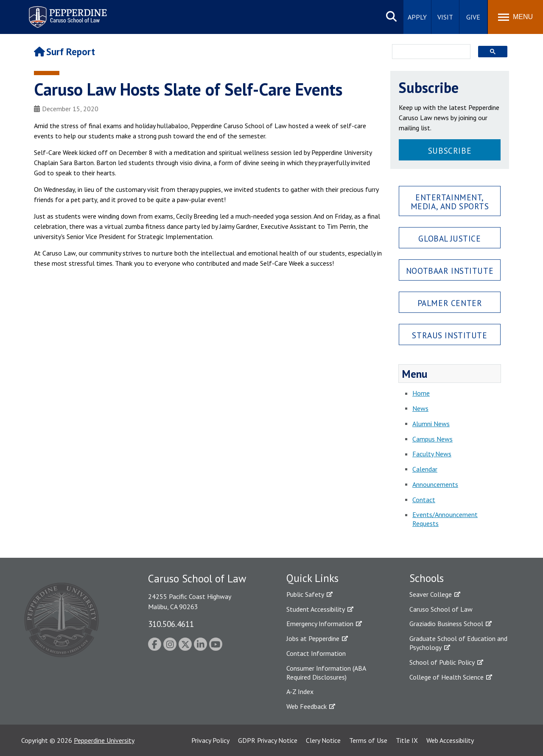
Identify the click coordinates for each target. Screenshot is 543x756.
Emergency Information (320, 624)
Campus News (432, 439)
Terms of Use (368, 740)
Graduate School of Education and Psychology (458, 643)
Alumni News (431, 424)
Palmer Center (450, 303)
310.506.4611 (171, 624)
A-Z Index (300, 691)
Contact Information (316, 653)
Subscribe (450, 150)
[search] (429, 52)
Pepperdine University (104, 740)
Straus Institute (449, 335)
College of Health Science (446, 677)
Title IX (407, 740)
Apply (417, 17)
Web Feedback (306, 706)
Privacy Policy (210, 740)
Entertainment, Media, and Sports (450, 202)
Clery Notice (323, 740)
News (420, 408)
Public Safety (305, 594)
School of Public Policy (442, 662)
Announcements (435, 484)
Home (421, 393)
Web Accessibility (450, 740)
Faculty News (432, 454)
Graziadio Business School (446, 624)
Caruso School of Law (441, 609)
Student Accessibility (316, 609)
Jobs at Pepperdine (313, 638)
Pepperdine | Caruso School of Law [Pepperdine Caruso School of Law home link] (66, 12)
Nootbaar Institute (450, 271)
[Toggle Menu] (515, 17)
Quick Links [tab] (312, 578)
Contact (424, 500)
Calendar (425, 469)
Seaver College (431, 594)
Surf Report (64, 52)
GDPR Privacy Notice (268, 740)
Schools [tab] (427, 578)
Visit (445, 17)
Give (473, 17)
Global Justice (449, 238)
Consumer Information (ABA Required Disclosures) (326, 673)
